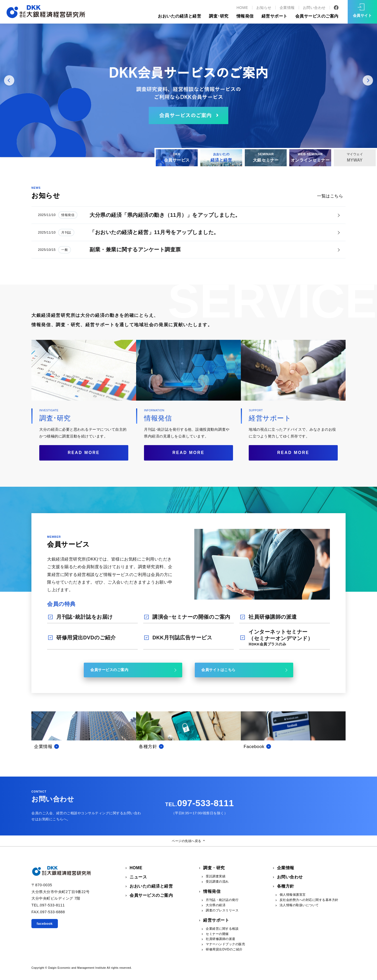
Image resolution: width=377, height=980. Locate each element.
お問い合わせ (314, 8)
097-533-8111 (199, 803)
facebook (45, 924)
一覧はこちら (330, 196)
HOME (242, 8)
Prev (9, 81)
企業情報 (287, 8)
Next (368, 81)
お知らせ (264, 8)
